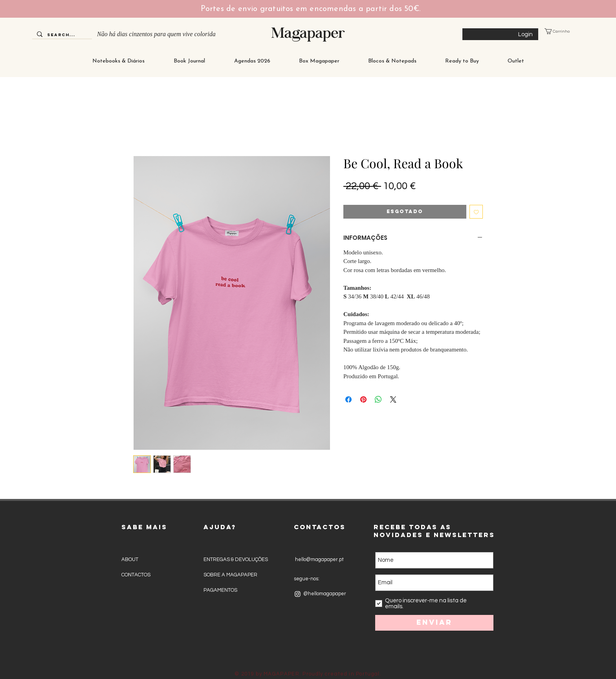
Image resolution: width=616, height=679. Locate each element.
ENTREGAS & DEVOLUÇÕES (236, 559)
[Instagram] (298, 594)
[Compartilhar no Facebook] (348, 399)
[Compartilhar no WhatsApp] (378, 399)
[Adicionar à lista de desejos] (476, 212)
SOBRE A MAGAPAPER (230, 575)
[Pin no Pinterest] (363, 399)
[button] (563, 31)
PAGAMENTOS (220, 590)
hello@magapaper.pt (319, 559)
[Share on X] (393, 399)
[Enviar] (434, 623)
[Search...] (61, 35)
